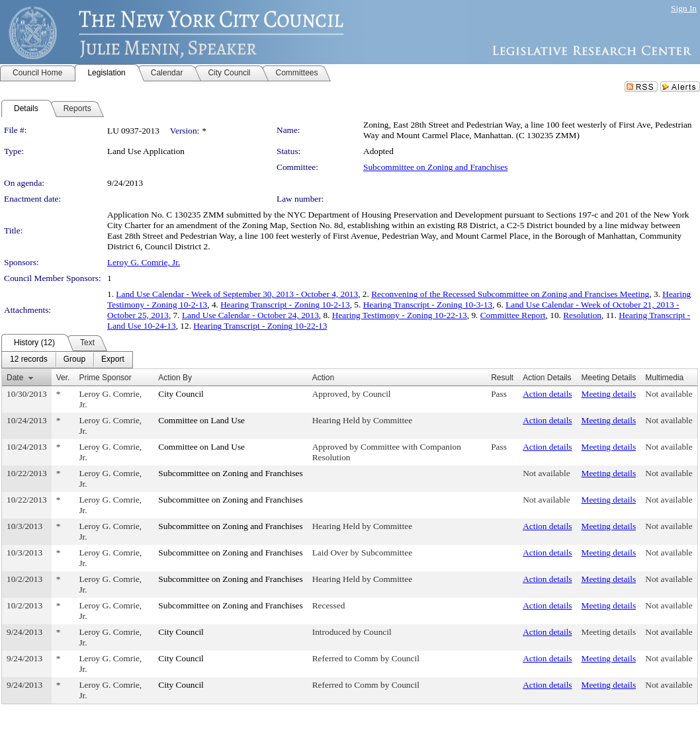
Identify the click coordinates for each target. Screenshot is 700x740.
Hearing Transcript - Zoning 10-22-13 (260, 326)
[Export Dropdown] (113, 360)
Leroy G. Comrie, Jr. (144, 262)
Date (15, 378)
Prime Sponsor (105, 378)
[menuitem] (29, 360)
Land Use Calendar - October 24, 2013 (250, 315)
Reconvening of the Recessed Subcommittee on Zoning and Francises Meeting (510, 294)
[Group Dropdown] (74, 360)
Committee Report (513, 315)
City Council (181, 394)
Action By (175, 378)
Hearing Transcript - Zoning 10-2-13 (285, 305)
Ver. (63, 378)
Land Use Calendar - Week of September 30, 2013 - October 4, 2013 (237, 294)
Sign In (684, 8)
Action (323, 378)
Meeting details (609, 394)
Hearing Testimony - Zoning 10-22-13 (400, 315)
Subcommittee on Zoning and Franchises (435, 167)
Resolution (582, 315)
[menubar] (67, 360)
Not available (669, 394)
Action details (547, 394)
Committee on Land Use (201, 420)
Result (502, 378)
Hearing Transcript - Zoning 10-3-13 (428, 305)
